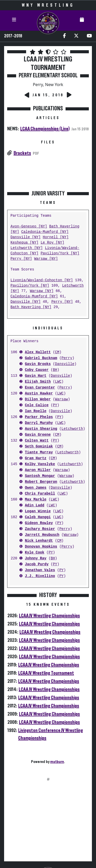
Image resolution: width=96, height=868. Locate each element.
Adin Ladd (35, 505)
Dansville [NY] (26, 237)
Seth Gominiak (39, 447)
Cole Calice (37, 405)
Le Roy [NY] (52, 243)
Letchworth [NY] (27, 248)
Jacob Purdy (37, 564)
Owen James (36, 488)
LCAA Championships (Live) (45, 129)
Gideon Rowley (39, 523)
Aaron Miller (38, 470)
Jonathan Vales (40, 570)
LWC (58, 382)
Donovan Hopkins (41, 547)
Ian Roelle (36, 411)
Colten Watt (37, 441)
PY (55, 405)
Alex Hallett (38, 352)
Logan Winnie (38, 511)
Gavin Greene (38, 435)
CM (57, 352)
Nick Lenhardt (39, 541)
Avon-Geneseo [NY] (29, 227)
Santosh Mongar (40, 476)
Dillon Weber (38, 399)
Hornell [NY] (56, 237)
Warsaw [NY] (46, 259)
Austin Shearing (41, 429)
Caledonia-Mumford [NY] (45, 232)
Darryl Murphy (39, 423)
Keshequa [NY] (24, 243)
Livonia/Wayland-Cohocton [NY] (42, 280)
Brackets (22, 153)
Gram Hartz (36, 458)
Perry (67, 358)
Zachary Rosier (40, 529)
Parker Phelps (39, 417)
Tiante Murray (39, 452)
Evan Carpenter (40, 388)
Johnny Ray (36, 558)
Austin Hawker (39, 394)
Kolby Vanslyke (40, 464)
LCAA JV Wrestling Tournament (46, 673)
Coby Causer (37, 370)
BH (55, 370)
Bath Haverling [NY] (31, 307)
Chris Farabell (40, 494)
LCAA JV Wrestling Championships (49, 616)
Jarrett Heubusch (42, 535)
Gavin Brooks (38, 364)
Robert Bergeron (41, 482)
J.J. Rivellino (40, 576)
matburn (57, 762)
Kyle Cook (35, 553)
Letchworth (72, 429)
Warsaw (61, 399)
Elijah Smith (38, 382)
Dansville (65, 364)
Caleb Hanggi (38, 517)
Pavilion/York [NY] (60, 253)
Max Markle (36, 500)
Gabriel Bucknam (41, 358)
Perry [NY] (21, 259)
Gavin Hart (36, 376)
